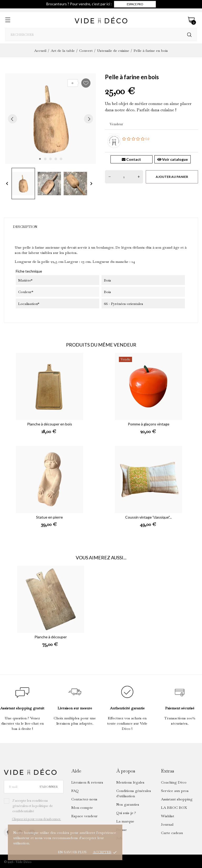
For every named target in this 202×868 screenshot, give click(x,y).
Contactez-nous (84, 799)
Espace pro (135, 4)
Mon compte (82, 807)
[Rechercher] (190, 35)
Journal (167, 824)
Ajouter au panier (172, 177)
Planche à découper (51, 637)
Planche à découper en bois (50, 424)
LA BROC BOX (174, 807)
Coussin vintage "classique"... (148, 517)
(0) (136, 139)
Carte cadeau (172, 833)
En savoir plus (72, 852)
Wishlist (168, 816)
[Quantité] (124, 177)
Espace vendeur (84, 816)
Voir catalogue (173, 159)
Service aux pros (175, 791)
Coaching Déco (174, 782)
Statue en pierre (49, 517)
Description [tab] (25, 227)
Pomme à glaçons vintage (149, 424)
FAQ (75, 791)
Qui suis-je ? (126, 813)
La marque (125, 821)
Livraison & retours (87, 782)
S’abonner (49, 787)
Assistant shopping (177, 799)
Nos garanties (128, 804)
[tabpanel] (50, 119)
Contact (131, 159)
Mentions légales (130, 782)
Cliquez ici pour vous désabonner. (36, 819)
